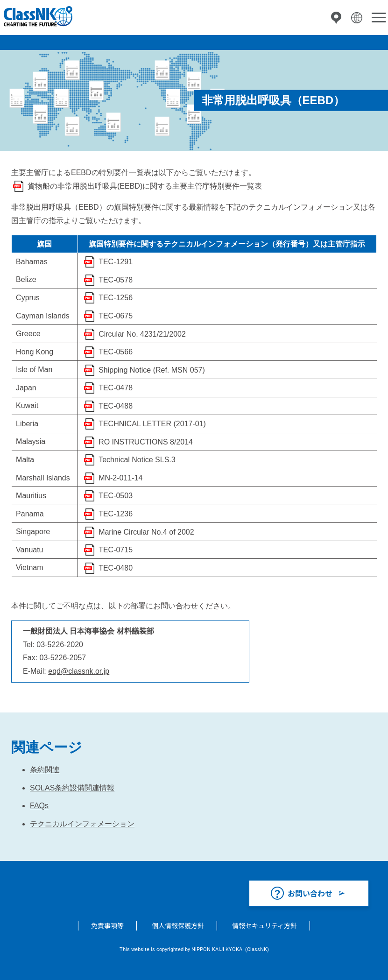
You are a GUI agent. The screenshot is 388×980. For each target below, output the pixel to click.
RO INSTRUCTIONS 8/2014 (146, 442)
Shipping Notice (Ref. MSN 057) (152, 370)
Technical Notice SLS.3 (137, 460)
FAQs (39, 806)
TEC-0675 (116, 316)
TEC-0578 (116, 280)
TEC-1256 (116, 298)
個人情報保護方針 (178, 925)
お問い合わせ (310, 893)
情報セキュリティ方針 (265, 925)
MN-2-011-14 (120, 478)
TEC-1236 (116, 514)
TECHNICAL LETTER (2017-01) (152, 424)
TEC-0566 (116, 352)
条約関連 (45, 770)
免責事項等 (107, 925)
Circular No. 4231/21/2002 (142, 334)
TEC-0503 (116, 496)
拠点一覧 (336, 18)
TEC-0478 (116, 388)
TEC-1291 (116, 262)
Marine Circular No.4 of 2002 (146, 532)
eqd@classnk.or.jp (79, 671)
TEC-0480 (116, 568)
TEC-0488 (116, 406)
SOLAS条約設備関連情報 (72, 788)
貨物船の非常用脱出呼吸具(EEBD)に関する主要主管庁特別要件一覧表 (145, 186)
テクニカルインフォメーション (82, 824)
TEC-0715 (116, 550)
